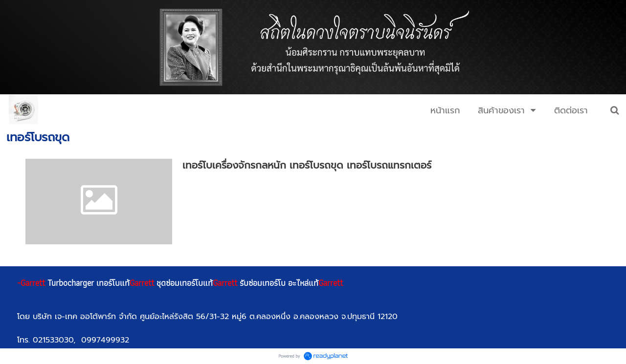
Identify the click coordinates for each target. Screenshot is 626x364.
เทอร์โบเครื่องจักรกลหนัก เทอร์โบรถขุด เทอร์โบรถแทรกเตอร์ (307, 165)
